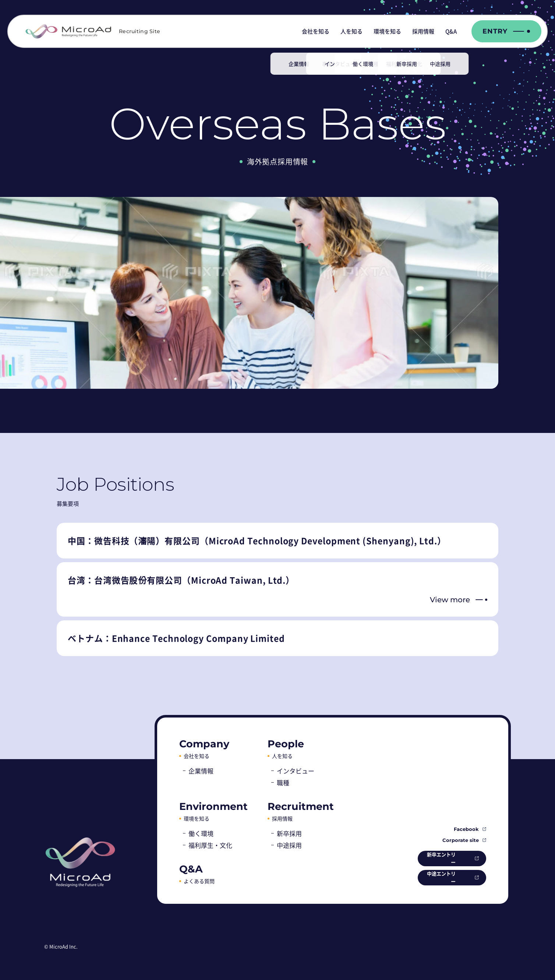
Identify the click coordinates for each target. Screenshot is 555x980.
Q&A (451, 31)
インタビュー (296, 771)
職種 (283, 782)
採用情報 (423, 31)
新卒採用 (289, 833)
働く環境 (201, 833)
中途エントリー (436, 877)
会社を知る (316, 31)
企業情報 (201, 771)
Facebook (466, 828)
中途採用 (289, 845)
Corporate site (461, 839)
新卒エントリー (436, 857)
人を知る (351, 31)
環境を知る (387, 31)
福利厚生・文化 (210, 845)
